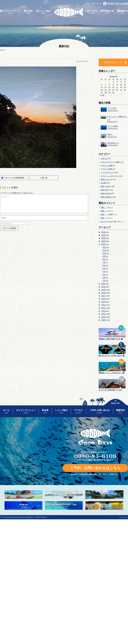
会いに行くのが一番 (108, 221)
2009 (103, 320)
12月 (105, 247)
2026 (103, 232)
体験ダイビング (107, 179)
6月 (104, 266)
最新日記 (123, 12)
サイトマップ (124, 517)
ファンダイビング (108, 172)
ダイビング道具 (107, 169)
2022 (103, 244)
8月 (104, 259)
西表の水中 (105, 190)
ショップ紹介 (44, 12)
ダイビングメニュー (10, 12)
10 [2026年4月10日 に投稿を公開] (117, 85)
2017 (103, 296)
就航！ (103, 208)
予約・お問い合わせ (93, 4)
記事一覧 (44, 178)
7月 (104, 262)
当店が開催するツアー (113, 62)
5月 (104, 269)
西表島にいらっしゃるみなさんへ (112, 366)
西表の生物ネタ (107, 197)
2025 (103, 235)
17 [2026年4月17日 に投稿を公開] (117, 87)
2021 (103, 284)
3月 (104, 275)
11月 (105, 250)
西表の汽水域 (106, 193)
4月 (104, 272)
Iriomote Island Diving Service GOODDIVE (19, 517)
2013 (103, 308)
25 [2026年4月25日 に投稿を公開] (121, 90)
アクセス (92, 12)
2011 (103, 314)
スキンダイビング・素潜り (111, 162)
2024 (103, 238)
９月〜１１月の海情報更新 (14, 178)
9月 (104, 256)
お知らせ (104, 158)
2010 (103, 317)
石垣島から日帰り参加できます (112, 332)
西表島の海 (108, 12)
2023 (103, 241)
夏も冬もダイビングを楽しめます (112, 349)
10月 (105, 253)
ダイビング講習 (107, 166)
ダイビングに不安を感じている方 (112, 383)
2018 (103, 293)
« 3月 (102, 95)
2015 (103, 302)
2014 (103, 305)
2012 (103, 311)
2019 (103, 290)
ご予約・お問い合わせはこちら (95, 468)
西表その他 (105, 186)
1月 (104, 281)
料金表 (28, 12)
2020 (103, 287)
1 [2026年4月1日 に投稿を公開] (109, 82)
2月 (104, 278)
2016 (103, 299)
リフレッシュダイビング (110, 176)
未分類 (103, 183)
